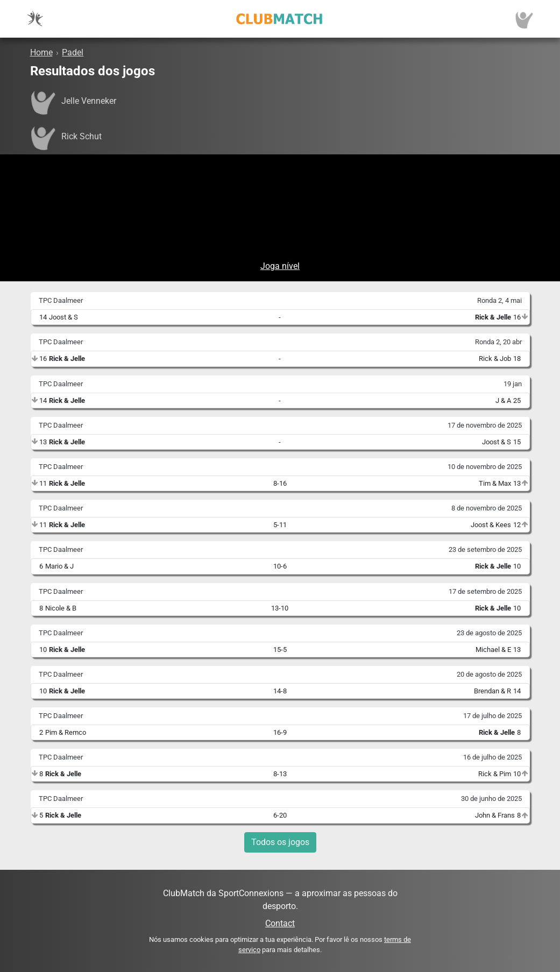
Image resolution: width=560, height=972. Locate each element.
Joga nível (280, 266)
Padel (73, 52)
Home (41, 52)
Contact (280, 923)
